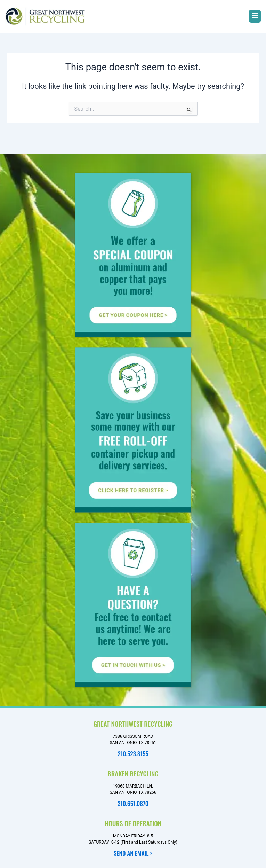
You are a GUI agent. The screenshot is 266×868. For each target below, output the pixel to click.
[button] (255, 16)
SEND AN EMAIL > (133, 853)
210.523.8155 (133, 754)
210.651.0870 (133, 803)
